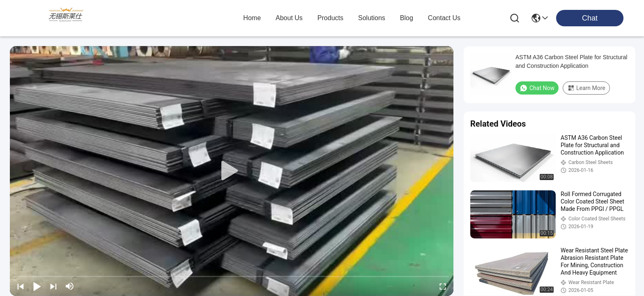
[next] (53, 286)
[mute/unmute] (70, 286)
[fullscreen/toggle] (443, 286)
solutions (372, 18)
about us (289, 18)
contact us (444, 18)
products (330, 18)
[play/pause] (37, 286)
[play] (232, 171)
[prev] (21, 286)
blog (407, 18)
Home (252, 18)
